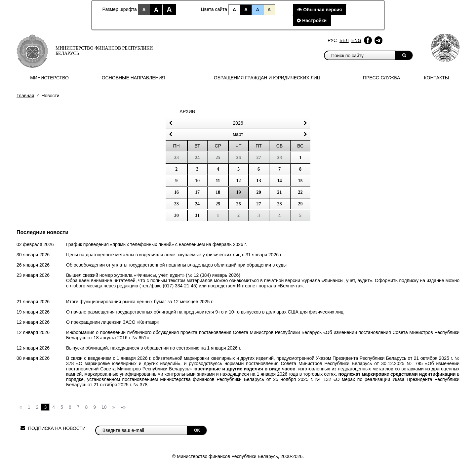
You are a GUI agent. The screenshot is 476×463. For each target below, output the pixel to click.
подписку (409, 280)
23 (177, 204)
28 (280, 204)
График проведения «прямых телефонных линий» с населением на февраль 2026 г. (157, 244)
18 (218, 192)
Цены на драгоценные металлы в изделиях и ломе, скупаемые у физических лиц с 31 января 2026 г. (174, 255)
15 (300, 181)
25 (218, 204)
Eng (356, 40)
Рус (332, 40)
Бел (344, 40)
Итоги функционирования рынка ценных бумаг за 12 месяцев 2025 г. (140, 302)
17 (197, 192)
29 (300, 204)
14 (280, 181)
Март (238, 134)
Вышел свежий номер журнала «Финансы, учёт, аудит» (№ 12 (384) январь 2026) (153, 275)
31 (197, 215)
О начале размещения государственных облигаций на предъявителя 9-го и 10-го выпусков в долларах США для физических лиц (205, 312)
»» (123, 407)
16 (177, 192)
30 (177, 215)
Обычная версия (319, 10)
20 (259, 192)
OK (197, 430)
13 (259, 181)
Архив (187, 111)
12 (239, 181)
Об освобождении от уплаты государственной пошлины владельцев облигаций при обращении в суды (176, 265)
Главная (25, 96)
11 (218, 181)
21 (280, 192)
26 (239, 204)
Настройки (312, 21)
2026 (238, 123)
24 (197, 204)
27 (259, 204)
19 (239, 192)
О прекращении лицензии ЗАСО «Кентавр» (113, 322)
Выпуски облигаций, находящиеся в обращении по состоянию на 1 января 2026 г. (154, 348)
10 (197, 181)
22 (300, 192)
